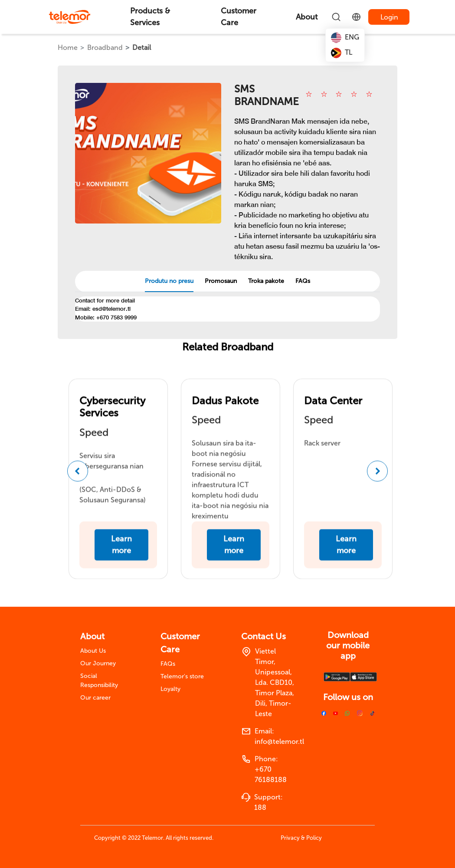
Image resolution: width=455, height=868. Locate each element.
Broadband (105, 48)
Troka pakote (266, 281)
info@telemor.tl (279, 741)
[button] (78, 479)
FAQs (303, 281)
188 (260, 807)
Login (389, 17)
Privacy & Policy (301, 838)
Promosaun (221, 281)
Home (68, 48)
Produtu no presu (169, 281)
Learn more (121, 553)
